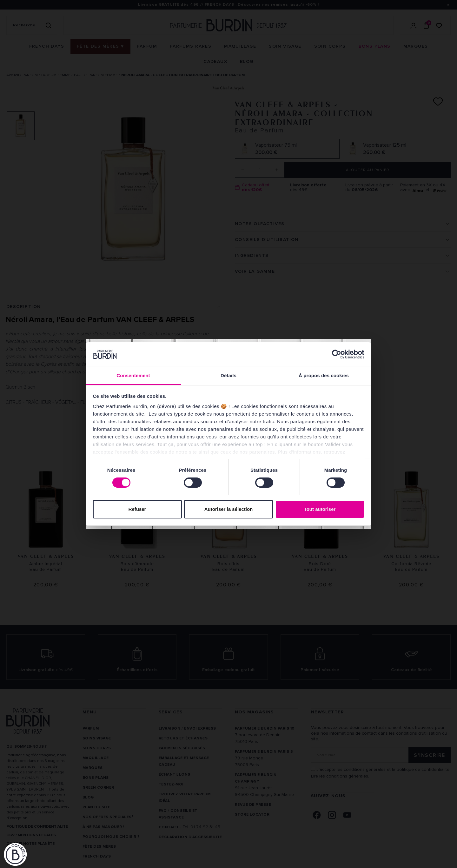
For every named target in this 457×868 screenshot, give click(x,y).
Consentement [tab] (133, 375)
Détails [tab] (228, 375)
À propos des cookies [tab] (324, 375)
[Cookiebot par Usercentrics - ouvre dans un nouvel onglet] (337, 354)
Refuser (137, 509)
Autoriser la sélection (229, 509)
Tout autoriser (320, 509)
